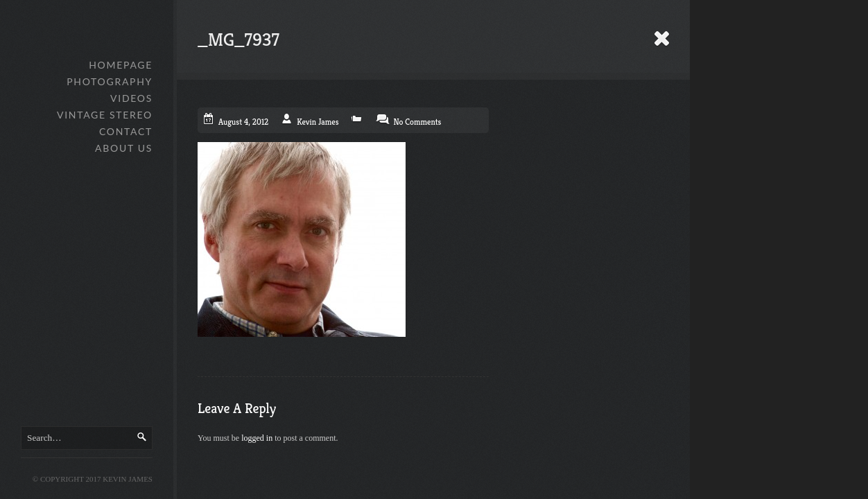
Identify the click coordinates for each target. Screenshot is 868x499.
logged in (257, 438)
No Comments (417, 122)
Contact (126, 131)
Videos (131, 98)
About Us (124, 148)
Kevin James (318, 122)
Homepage (121, 65)
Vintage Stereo (105, 115)
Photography (110, 81)
